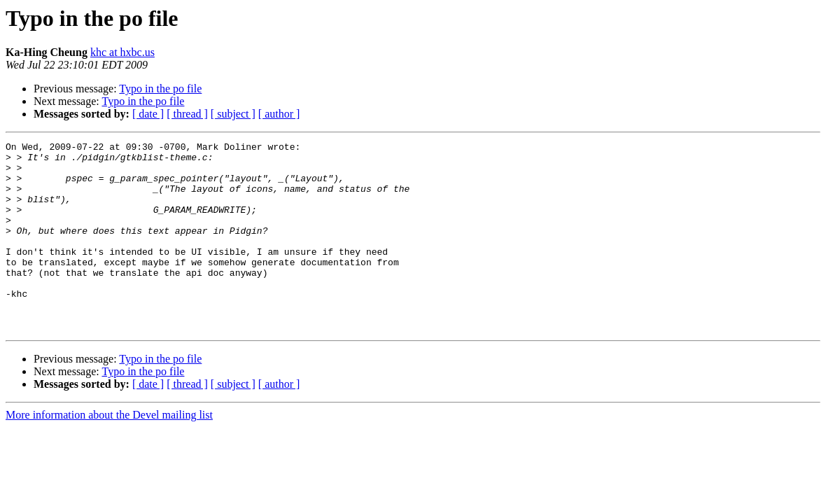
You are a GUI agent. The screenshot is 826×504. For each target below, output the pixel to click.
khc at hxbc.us (122, 52)
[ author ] (279, 114)
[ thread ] (187, 114)
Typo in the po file (160, 89)
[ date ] (148, 114)
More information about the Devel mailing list (109, 453)
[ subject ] (233, 114)
